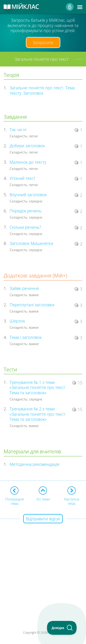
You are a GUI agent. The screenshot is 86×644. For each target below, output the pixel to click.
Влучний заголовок (28, 195)
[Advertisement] (43, 562)
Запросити (43, 42)
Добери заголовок (27, 146)
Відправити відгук (43, 519)
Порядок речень (26, 211)
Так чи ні (18, 129)
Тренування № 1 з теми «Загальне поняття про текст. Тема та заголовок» (38, 387)
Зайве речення (24, 288)
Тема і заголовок (26, 337)
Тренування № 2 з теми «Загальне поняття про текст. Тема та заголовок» (38, 414)
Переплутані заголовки (32, 305)
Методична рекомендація (34, 464)
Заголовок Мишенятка (31, 243)
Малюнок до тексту (28, 162)
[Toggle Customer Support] (62, 628)
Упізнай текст (22, 178)
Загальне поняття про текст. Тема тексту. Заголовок (42, 90)
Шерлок (17, 321)
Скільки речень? (25, 227)
